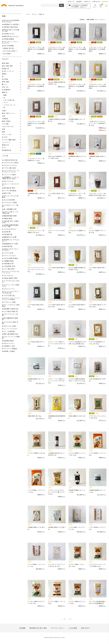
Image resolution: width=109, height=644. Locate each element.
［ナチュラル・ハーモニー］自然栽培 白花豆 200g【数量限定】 (56, 49)
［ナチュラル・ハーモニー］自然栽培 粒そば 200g (77, 194)
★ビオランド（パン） (8, 289)
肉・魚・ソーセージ (8, 71)
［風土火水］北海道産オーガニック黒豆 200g (56, 157)
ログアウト (105, 2)
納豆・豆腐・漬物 (7, 66)
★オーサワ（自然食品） (9, 191)
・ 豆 (4, 98)
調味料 (4, 74)
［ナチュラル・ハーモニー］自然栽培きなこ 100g (36, 159)
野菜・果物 (5, 63)
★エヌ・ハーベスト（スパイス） (11, 185)
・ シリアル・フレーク (9, 105)
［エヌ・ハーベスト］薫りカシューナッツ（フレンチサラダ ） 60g (57, 381)
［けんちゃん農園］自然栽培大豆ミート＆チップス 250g (77, 380)
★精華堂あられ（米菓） (10, 237)
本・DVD (5, 137)
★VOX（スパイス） (8, 181)
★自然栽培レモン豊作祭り (11, 24)
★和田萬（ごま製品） (9, 351)
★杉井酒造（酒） (7, 234)
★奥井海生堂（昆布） (9, 188)
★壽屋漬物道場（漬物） (10, 216)
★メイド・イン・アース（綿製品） (11, 337)
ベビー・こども (7, 134)
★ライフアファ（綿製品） (10, 349)
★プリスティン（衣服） (9, 302)
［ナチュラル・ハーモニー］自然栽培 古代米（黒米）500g (97, 194)
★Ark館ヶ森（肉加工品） (10, 160)
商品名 (97, 19)
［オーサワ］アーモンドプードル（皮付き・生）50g (57, 565)
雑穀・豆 (5, 92)
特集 (4, 16)
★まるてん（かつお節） (9, 326)
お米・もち (5, 87)
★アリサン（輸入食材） (9, 168)
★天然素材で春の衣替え (10, 27)
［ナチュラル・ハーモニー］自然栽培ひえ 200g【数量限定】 (77, 86)
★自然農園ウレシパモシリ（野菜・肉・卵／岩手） (10, 178)
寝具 (3, 132)
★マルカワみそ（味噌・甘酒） (10, 323)
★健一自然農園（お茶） (10, 209)
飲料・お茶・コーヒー (9, 113)
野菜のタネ (6, 145)
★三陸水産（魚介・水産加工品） (10, 222)
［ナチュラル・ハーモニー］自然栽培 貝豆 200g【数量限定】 (36, 86)
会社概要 (22, 628)
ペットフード (6, 142)
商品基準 (79, 2)
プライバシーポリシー (58, 628)
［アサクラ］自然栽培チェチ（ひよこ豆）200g (97, 343)
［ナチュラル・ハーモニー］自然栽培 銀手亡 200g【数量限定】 (97, 49)
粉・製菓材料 (6, 90)
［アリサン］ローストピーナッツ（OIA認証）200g (97, 565)
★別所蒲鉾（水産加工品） (10, 309)
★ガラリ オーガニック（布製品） (10, 196)
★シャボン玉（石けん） (9, 229)
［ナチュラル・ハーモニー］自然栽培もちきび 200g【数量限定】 (97, 86)
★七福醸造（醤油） (8, 261)
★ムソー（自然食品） (9, 331)
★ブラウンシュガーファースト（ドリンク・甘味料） (11, 299)
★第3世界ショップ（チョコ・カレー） (11, 240)
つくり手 (5, 156)
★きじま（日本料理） (9, 200)
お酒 (3, 116)
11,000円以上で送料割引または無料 (80, 6)
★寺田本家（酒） (7, 246)
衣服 (3, 129)
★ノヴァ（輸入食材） (9, 269)
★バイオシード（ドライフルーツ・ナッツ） (11, 272)
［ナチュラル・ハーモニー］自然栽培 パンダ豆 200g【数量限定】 (77, 49)
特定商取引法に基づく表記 (38, 628)
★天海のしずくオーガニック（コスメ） (10, 250)
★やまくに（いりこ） (8, 343)
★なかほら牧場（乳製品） (10, 258)
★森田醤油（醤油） (8, 341)
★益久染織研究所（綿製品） (10, 319)
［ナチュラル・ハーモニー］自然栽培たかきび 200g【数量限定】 (36, 123)
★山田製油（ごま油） (9, 346)
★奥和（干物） (7, 193)
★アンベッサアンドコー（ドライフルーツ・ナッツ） (11, 171)
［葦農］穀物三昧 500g (35, 416)
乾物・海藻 (5, 82)
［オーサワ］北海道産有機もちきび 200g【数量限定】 (97, 602)
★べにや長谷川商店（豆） (10, 311)
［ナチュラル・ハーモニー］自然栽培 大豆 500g (36, 231)
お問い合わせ (96, 2)
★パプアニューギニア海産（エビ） (11, 285)
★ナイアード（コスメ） (9, 256)
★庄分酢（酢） (7, 232)
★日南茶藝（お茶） (8, 264)
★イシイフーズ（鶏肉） (9, 175)
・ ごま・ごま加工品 (8, 100)
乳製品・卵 (5, 68)
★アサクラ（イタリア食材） (10, 163)
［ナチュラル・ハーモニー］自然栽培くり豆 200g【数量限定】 (36, 49)
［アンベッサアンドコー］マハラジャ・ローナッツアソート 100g (36, 270)
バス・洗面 (5, 124)
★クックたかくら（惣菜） (10, 202)
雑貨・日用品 (6, 121)
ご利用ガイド (87, 2)
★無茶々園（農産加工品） (10, 334)
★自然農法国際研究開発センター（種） (10, 226)
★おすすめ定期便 (8, 46)
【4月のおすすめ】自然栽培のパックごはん (11, 21)
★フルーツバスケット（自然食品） (11, 305)
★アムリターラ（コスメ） (10, 165)
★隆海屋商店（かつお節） (10, 244)
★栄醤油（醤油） (7, 218)
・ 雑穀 (4, 95)
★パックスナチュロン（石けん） (11, 281)
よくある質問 (73, 628)
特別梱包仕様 (6, 150)
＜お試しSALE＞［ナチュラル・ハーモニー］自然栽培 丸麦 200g (97, 123)
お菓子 (4, 111)
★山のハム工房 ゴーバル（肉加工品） (10, 212)
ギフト (4, 148)
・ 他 (4, 107)
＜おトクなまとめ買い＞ (10, 51)
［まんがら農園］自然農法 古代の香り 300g (77, 269)
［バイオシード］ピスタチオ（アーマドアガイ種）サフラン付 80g (56, 492)
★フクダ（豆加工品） (9, 295)
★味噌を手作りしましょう (10, 36)
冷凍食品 (5, 119)
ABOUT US (71, 2)
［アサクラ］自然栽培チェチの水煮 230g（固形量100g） (77, 343)
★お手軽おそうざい (8, 34)
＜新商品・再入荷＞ (8, 48)
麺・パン (5, 84)
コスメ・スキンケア (8, 126)
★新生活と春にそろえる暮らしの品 (11, 30)
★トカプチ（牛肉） (8, 253)
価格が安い (103, 19)
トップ (28, 14)
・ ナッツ (5, 102)
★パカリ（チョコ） (8, 275)
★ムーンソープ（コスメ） (10, 329)
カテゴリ (5, 59)
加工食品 (5, 79)
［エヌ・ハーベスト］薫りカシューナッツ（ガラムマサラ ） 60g (57, 344)
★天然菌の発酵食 (8, 39)
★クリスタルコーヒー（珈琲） (10, 206)
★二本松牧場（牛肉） (9, 266)
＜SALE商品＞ (7, 54)
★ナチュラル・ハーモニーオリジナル (10, 42)
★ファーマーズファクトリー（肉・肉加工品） (11, 292)
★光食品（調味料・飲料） (10, 278)
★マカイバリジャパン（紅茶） (10, 315)
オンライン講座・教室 (9, 140)
